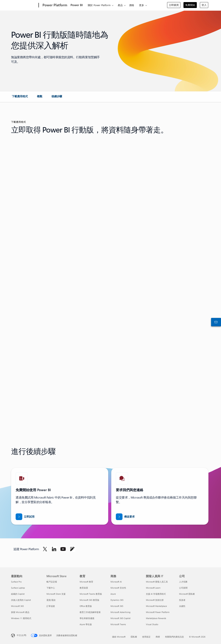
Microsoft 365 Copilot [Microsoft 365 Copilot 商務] (121, 618)
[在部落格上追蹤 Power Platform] (72, 549)
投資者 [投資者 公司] (182, 600)
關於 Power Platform (99, 5)
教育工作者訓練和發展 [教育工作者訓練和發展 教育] (90, 612)
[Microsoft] (24, 5)
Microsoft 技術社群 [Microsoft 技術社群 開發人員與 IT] (155, 600)
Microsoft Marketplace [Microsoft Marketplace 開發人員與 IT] (156, 606)
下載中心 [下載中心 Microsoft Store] (51, 588)
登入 (204, 5)
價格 (132, 5)
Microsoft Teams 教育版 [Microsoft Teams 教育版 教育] (91, 594)
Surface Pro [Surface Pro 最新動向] (16, 582)
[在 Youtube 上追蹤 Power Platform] (63, 549)
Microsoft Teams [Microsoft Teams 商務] (118, 624)
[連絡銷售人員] (215, 322)
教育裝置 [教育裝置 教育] (84, 588)
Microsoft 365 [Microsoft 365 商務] (117, 606)
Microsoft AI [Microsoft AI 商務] (116, 582)
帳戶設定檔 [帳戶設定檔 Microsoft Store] (52, 582)
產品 (120, 5)
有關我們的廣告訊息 (174, 637)
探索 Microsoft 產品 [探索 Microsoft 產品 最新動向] (20, 612)
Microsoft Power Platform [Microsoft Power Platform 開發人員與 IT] (158, 612)
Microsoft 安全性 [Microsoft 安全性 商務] (118, 588)
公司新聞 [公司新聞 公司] (183, 588)
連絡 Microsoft (119, 637)
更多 (142, 5)
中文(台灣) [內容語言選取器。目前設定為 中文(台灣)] (22, 635)
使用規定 (146, 637)
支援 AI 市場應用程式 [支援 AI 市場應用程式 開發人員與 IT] (156, 594)
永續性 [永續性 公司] (182, 606)
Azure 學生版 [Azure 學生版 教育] (86, 624)
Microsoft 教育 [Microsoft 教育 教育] (86, 582)
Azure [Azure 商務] (113, 594)
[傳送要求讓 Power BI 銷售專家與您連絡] (125, 517)
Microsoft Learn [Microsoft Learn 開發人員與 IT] (153, 588)
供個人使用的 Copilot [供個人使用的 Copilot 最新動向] (21, 600)
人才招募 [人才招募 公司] (183, 582)
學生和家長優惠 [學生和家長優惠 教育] (87, 618)
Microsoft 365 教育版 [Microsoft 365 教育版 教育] (89, 600)
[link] (20, 98)
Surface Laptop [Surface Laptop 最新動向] (18, 588)
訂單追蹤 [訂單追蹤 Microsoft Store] (51, 606)
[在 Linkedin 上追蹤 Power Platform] (54, 549)
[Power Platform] (54, 5)
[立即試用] (25, 517)
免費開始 (190, 5)
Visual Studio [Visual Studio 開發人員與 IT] (152, 624)
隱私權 (134, 637)
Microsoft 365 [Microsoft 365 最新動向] (17, 606)
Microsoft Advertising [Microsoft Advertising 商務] (120, 612)
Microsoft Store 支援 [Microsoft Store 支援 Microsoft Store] (56, 594)
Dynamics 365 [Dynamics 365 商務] (117, 600)
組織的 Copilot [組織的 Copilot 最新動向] (18, 594)
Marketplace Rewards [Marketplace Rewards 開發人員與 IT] (156, 618)
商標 (158, 637)
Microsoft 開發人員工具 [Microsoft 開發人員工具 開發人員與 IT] (157, 582)
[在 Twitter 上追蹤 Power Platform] (45, 549)
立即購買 (174, 5)
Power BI (77, 5)
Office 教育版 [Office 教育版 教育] (86, 606)
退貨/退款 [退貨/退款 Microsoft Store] (51, 600)
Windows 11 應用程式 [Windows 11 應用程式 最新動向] (21, 618)
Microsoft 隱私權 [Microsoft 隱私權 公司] (187, 594)
